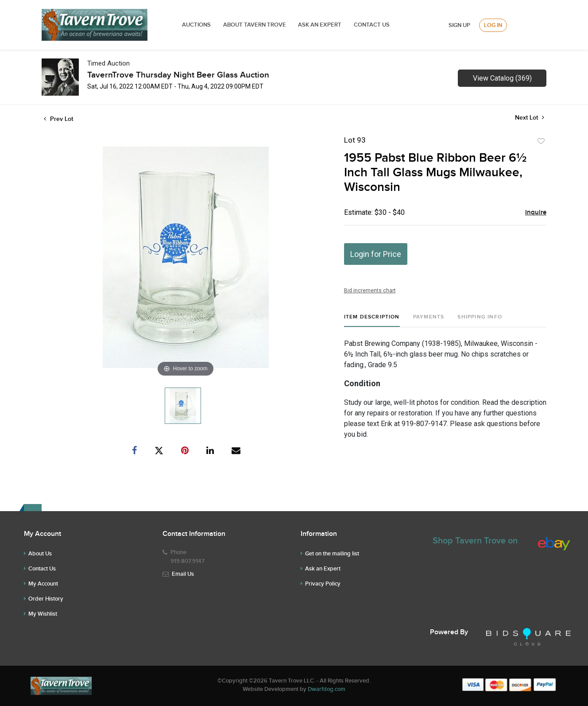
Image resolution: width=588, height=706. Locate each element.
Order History (46, 599)
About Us (40, 554)
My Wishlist (43, 614)
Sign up (459, 25)
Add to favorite (541, 141)
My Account (43, 584)
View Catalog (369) (502, 78)
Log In (493, 25)
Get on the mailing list (332, 554)
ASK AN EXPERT (320, 25)
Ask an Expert (323, 569)
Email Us (183, 574)
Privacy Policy (323, 584)
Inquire (536, 213)
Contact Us (372, 25)
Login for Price (376, 254)
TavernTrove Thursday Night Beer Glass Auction (178, 75)
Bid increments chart (370, 291)
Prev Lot (58, 119)
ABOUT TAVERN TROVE (255, 25)
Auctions (196, 25)
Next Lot (530, 118)
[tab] (372, 320)
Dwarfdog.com (327, 689)
